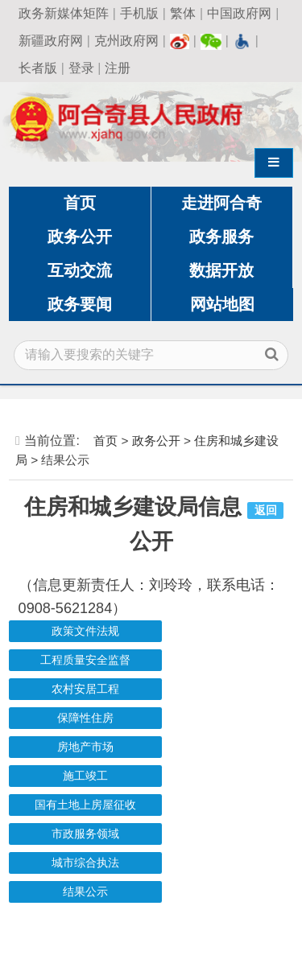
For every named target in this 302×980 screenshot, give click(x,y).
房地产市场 (85, 747)
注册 (118, 68)
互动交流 (80, 270)
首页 (80, 203)
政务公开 (80, 237)
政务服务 (221, 237)
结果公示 (85, 892)
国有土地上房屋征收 (85, 805)
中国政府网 (239, 13)
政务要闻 (80, 304)
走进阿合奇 (221, 203)
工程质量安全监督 (85, 660)
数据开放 (221, 270)
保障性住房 (85, 718)
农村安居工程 (85, 689)
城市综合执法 (85, 863)
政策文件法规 (85, 631)
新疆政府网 (51, 41)
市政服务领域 (85, 834)
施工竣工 (85, 776)
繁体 (183, 13)
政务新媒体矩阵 (64, 13)
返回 (266, 511)
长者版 (38, 68)
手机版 (139, 13)
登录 (81, 68)
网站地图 (222, 304)
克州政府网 (126, 41)
